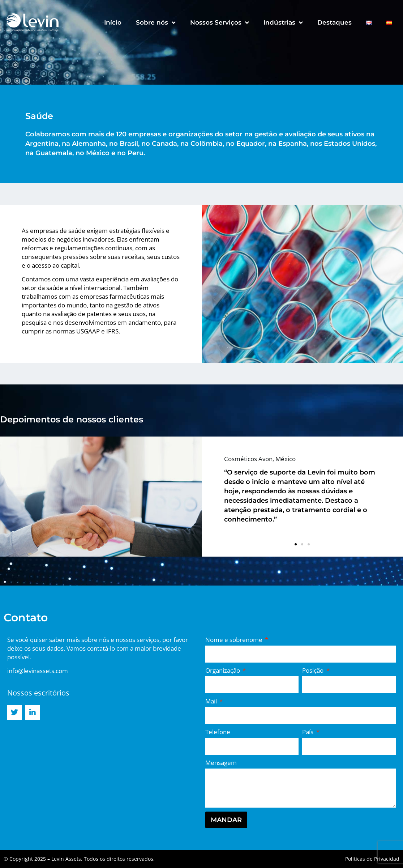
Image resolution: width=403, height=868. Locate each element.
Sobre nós (156, 23)
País (308, 732)
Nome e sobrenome (235, 640)
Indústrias (283, 23)
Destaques (335, 22)
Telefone (218, 732)
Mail (212, 701)
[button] (296, 544)
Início (113, 22)
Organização (223, 670)
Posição (314, 670)
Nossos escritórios (38, 693)
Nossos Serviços (220, 23)
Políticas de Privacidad (372, 859)
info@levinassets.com (38, 671)
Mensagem (221, 763)
